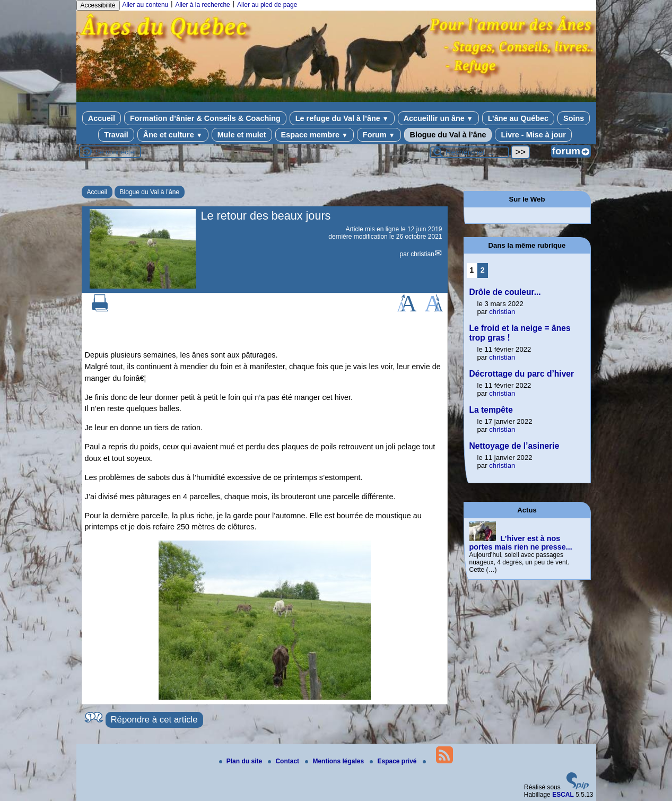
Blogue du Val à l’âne (448, 135)
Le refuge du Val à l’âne (342, 118)
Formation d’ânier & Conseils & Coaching (205, 118)
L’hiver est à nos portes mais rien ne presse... (521, 543)
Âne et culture (173, 135)
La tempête (491, 410)
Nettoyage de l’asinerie (514, 446)
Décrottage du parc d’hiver (522, 374)
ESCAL (563, 795)
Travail (116, 135)
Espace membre (315, 135)
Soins (574, 118)
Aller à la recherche (202, 5)
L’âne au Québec (518, 118)
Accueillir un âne (438, 118)
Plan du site (242, 761)
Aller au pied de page (267, 5)
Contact (284, 761)
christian (422, 254)
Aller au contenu (146, 5)
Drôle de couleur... (505, 292)
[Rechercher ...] (469, 152)
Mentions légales (335, 761)
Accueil (102, 118)
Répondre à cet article (154, 720)
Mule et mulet (242, 135)
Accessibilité (98, 5)
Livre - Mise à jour (533, 135)
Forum (379, 135)
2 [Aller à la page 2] (483, 270)
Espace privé (394, 761)
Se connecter (116, 152)
